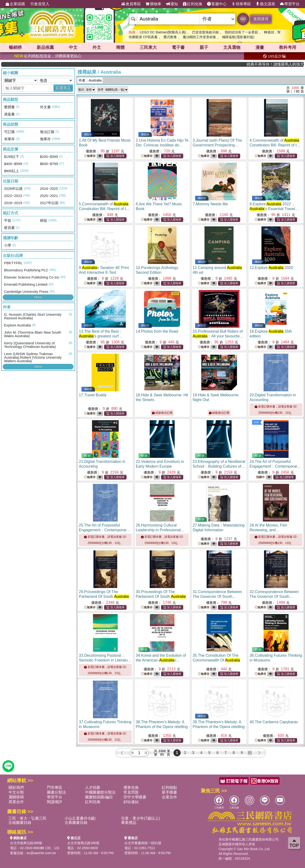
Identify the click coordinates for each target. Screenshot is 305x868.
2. (162, 145)
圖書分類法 (56, 792)
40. (274, 722)
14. (157, 331)
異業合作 (16, 802)
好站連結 (131, 802)
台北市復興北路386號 (26, 843)
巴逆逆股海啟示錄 (205, 32)
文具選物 (232, 47)
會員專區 (131, 4)
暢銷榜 (15, 47)
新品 (45, 47)
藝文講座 (265, 4)
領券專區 (241, 4)
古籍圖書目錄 (20, 823)
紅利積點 (169, 788)
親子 (204, 47)
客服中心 (217, 4)
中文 (73, 47)
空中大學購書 (135, 797)
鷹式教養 (170, 37)
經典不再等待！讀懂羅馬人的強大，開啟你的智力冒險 (287, 64)
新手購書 (169, 792)
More (38, 297)
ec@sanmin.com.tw (41, 853)
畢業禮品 (129, 823)
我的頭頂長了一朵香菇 (241, 32)
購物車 (153, 4)
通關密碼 (16, 797)
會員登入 (40, 4)
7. (210, 204)
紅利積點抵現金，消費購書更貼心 (48, 56)
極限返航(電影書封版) (238, 37)
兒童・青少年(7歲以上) (141, 818)
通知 (172, 4)
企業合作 (169, 797)
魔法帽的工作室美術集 (199, 37)
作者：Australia (90, 80)
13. (101, 336)
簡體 (120, 47)
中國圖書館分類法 (100, 792)
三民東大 (148, 47)
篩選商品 (63, 88)
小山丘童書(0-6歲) (80, 818)
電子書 (178, 47)
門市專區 (55, 788)
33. (105, 660)
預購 (256, 422)
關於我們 (16, 788)
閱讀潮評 (55, 802)
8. (274, 209)
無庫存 (90, 156)
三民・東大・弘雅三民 (27, 818)
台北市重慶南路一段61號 (143, 843)
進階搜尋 (261, 19)
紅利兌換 (193, 4)
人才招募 (93, 788)
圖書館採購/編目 (99, 797)
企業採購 (15, 4)
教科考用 (288, 47)
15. (218, 336)
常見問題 (131, 792)
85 (250, 753)
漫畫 (260, 47)
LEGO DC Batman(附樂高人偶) (163, 32)
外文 (97, 47)
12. (271, 268)
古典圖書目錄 (76, 823)
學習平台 (290, 4)
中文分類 (16, 792)
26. (160, 530)
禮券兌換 (131, 788)
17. (93, 395)
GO (243, 19)
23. (219, 466)
